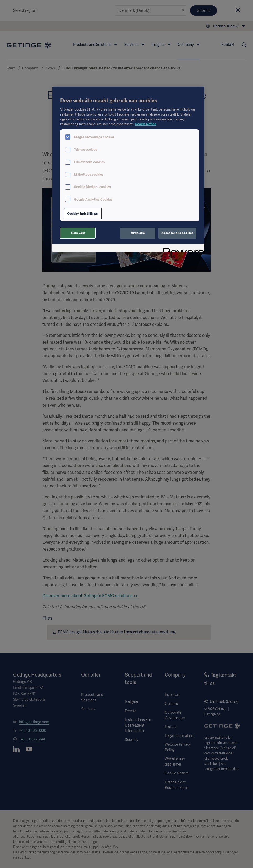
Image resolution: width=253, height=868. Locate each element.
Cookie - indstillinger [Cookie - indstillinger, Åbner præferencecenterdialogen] (83, 213)
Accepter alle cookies (177, 233)
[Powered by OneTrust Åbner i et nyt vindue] (182, 249)
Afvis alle (138, 233)
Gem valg (78, 233)
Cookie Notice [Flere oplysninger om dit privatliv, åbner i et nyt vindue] (145, 124)
